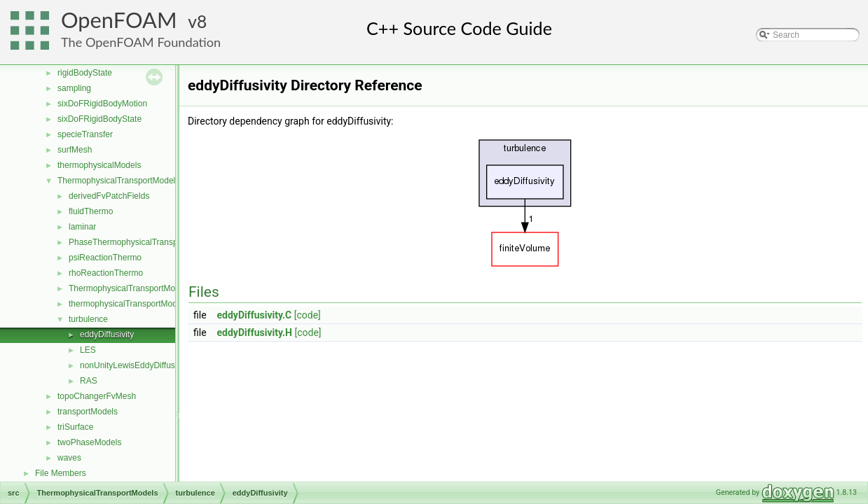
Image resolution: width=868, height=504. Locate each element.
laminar (82, 227)
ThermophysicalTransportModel (128, 288)
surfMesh (75, 150)
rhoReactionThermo (106, 273)
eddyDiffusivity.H (255, 332)
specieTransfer (85, 134)
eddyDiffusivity (107, 335)
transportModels (88, 412)
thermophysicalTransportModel (126, 304)
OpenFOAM (119, 20)
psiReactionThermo (105, 258)
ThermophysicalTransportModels (118, 181)
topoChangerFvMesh (97, 396)
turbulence (88, 319)
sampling (74, 88)
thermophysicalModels (99, 165)
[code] (308, 315)
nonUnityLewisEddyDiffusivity (135, 365)
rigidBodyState (85, 73)
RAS (89, 381)
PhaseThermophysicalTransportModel (139, 242)
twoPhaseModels (89, 442)
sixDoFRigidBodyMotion (102, 104)
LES (88, 350)
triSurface (75, 427)
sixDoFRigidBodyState (99, 119)
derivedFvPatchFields (109, 196)
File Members (61, 473)
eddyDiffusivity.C (255, 315)
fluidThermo (91, 211)
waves (69, 458)
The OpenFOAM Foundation (141, 42)
